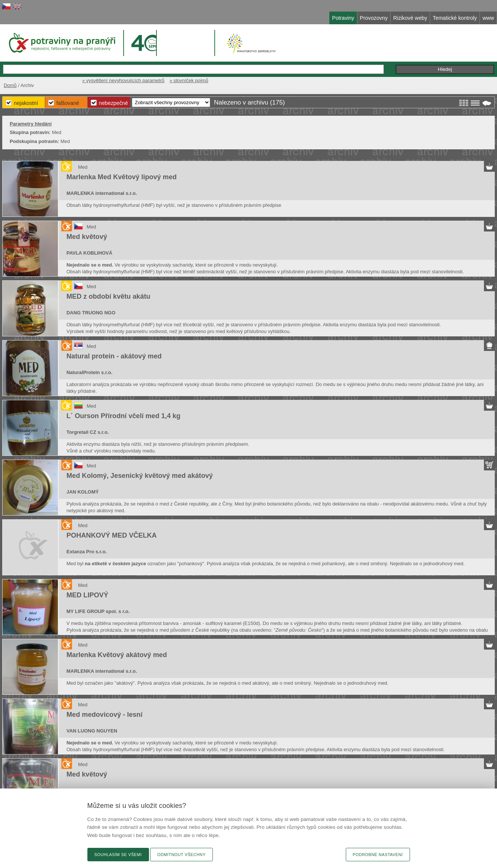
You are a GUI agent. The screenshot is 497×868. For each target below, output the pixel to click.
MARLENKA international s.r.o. (102, 193)
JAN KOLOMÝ (83, 492)
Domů (10, 85)
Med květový (87, 237)
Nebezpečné (114, 103)
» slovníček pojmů (189, 80)
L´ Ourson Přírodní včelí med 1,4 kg (123, 416)
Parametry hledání (31, 124)
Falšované (68, 103)
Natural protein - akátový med (114, 356)
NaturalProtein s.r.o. (89, 372)
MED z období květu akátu (108, 296)
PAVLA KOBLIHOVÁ (89, 253)
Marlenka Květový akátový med (117, 655)
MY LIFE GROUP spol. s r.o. (98, 611)
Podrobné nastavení (378, 855)
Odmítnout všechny (181, 855)
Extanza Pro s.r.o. (87, 552)
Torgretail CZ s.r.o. (88, 432)
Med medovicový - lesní (104, 715)
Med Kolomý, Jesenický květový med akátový (140, 476)
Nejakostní (26, 103)
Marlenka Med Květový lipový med (122, 177)
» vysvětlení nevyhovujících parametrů (123, 80)
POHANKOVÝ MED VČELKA (112, 535)
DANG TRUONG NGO (91, 313)
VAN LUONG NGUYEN (92, 731)
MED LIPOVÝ (87, 595)
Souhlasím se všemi (118, 855)
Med (83, 167)
